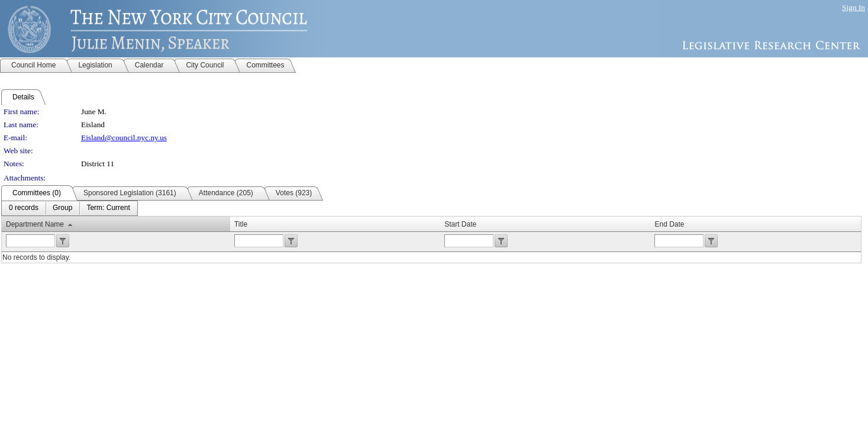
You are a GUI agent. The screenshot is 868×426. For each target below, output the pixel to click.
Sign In (854, 7)
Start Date (460, 224)
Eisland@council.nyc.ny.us (124, 138)
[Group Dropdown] (62, 208)
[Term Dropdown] (108, 208)
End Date (669, 224)
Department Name (35, 224)
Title (241, 224)
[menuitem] (24, 208)
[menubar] (70, 208)
